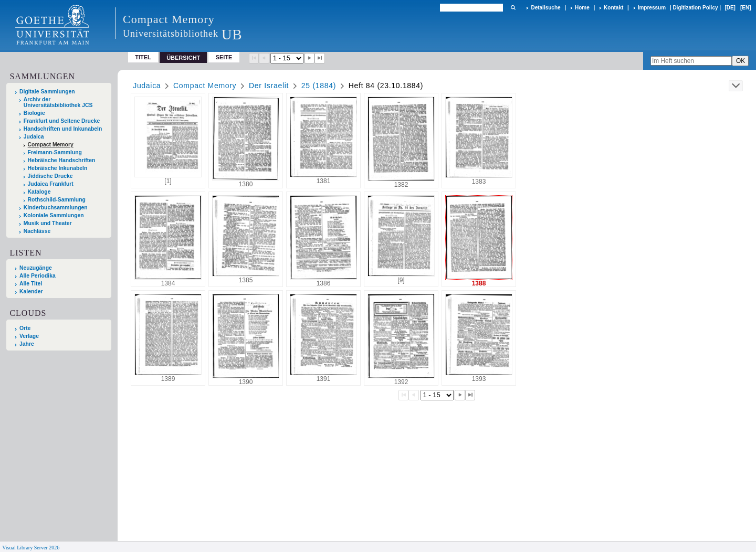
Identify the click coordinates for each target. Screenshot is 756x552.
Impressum (652, 8)
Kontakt (613, 8)
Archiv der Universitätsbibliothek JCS (58, 102)
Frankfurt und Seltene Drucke (62, 121)
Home (582, 8)
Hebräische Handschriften (62, 160)
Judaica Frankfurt (51, 184)
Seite (224, 57)
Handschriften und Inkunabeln (63, 129)
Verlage (29, 336)
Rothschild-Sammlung (57, 200)
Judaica (34, 137)
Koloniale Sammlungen (54, 215)
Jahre (27, 344)
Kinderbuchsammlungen (56, 208)
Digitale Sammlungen (47, 92)
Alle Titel (31, 284)
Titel (143, 57)
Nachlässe (37, 231)
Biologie (34, 113)
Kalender (31, 291)
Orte (25, 328)
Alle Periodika (38, 276)
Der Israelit (269, 86)
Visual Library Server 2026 (31, 548)
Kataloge (39, 192)
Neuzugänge (36, 268)
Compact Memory (51, 145)
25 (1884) (319, 86)
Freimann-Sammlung (55, 152)
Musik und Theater (48, 223)
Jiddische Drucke (50, 176)
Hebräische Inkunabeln (58, 168)
